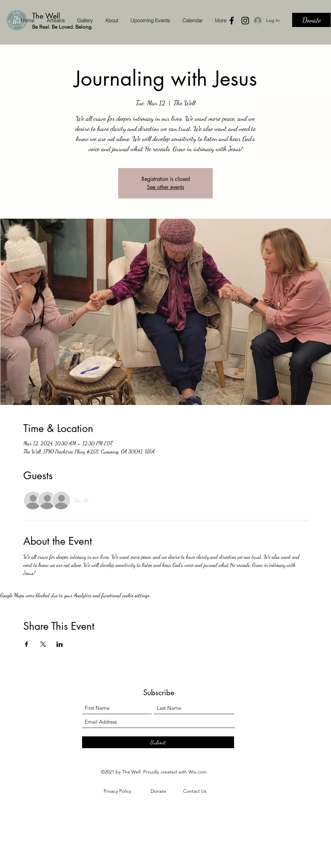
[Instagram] (245, 21)
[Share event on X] (43, 644)
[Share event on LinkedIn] (60, 644)
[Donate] (311, 20)
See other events (165, 187)
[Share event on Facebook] (27, 644)
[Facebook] (232, 21)
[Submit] (158, 742)
